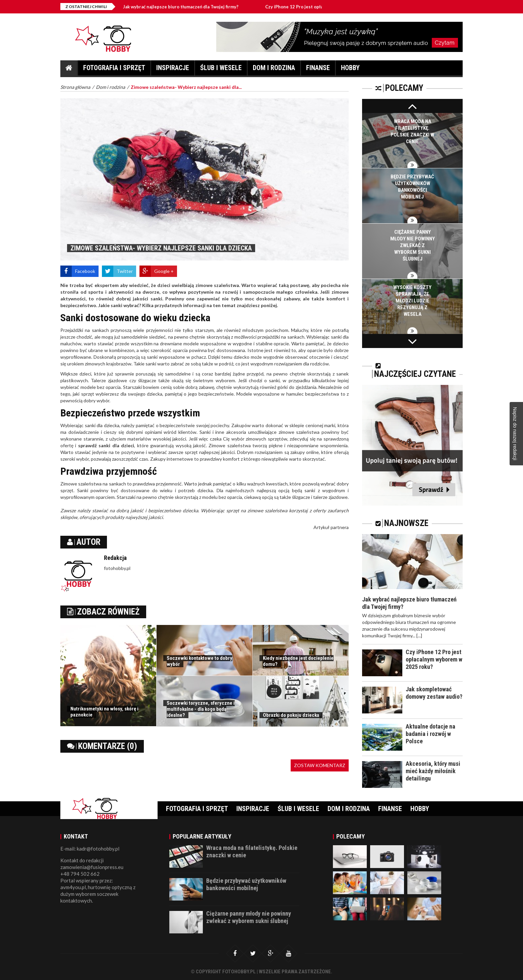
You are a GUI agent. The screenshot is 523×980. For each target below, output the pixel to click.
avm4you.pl (73, 887)
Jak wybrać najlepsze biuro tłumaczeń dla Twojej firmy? (191, 7)
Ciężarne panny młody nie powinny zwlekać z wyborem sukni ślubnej (413, 245)
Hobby (350, 70)
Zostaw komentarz (320, 765)
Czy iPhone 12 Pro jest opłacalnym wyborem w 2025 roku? (434, 659)
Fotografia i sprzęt (114, 70)
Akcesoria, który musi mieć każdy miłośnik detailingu (433, 771)
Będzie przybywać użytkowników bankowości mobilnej (246, 884)
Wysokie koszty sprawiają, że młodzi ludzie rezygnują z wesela (412, 301)
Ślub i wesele (221, 70)
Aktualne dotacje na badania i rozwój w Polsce (430, 734)
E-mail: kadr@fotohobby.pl (90, 849)
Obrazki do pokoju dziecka (291, 715)
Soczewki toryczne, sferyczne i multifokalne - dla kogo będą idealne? (201, 709)
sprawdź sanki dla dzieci (106, 445)
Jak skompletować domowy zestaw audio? (434, 693)
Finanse (318, 70)
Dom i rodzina (274, 70)
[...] (419, 636)
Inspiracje (173, 70)
